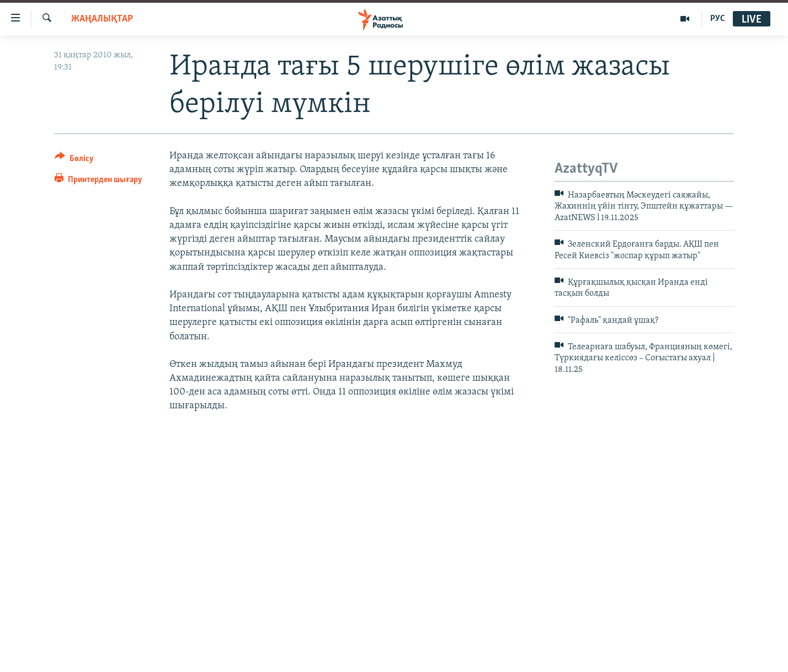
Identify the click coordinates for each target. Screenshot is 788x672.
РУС (718, 19)
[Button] (74, 160)
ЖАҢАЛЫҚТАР (102, 19)
